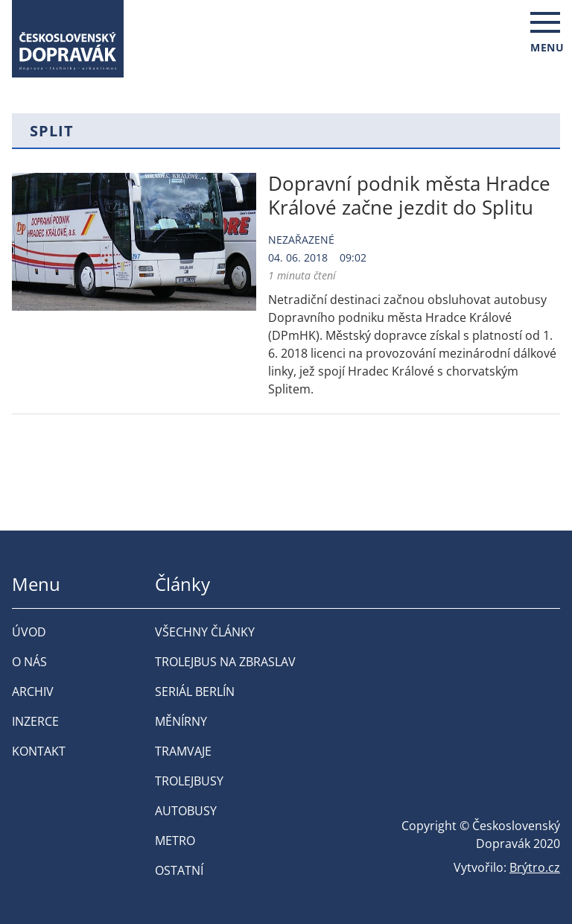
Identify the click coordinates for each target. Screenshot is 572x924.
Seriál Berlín (195, 692)
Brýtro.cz (535, 867)
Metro (175, 841)
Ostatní (179, 870)
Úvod (29, 632)
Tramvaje (183, 751)
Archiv (33, 692)
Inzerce (35, 721)
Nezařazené (301, 240)
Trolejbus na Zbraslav (225, 662)
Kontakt (39, 751)
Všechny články (205, 632)
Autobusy (186, 811)
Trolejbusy (189, 781)
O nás (29, 662)
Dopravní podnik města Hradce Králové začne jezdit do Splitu (409, 195)
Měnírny (181, 721)
